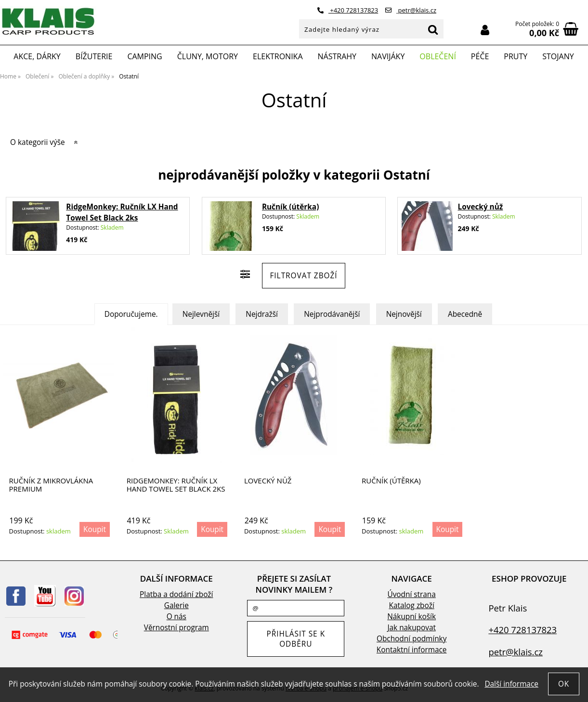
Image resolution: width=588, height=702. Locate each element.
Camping (144, 56)
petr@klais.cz (411, 10)
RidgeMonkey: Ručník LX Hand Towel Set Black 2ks (176, 485)
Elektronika (278, 56)
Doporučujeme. (131, 314)
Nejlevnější (201, 314)
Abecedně (465, 314)
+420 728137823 (348, 10)
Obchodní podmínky (412, 639)
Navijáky (388, 56)
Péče (480, 56)
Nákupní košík (412, 617)
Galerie (176, 605)
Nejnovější (404, 314)
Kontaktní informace (412, 650)
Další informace (511, 684)
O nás (176, 617)
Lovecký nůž (480, 207)
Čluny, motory (208, 56)
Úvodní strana (411, 594)
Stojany (558, 56)
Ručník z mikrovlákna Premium (51, 485)
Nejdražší (262, 314)
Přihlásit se (485, 30)
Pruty (516, 56)
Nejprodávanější (332, 314)
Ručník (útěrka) (290, 207)
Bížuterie (94, 56)
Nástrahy (337, 56)
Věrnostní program (176, 628)
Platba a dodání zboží (176, 594)
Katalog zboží (412, 605)
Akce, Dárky (37, 56)
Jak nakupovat (411, 628)
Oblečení (438, 56)
